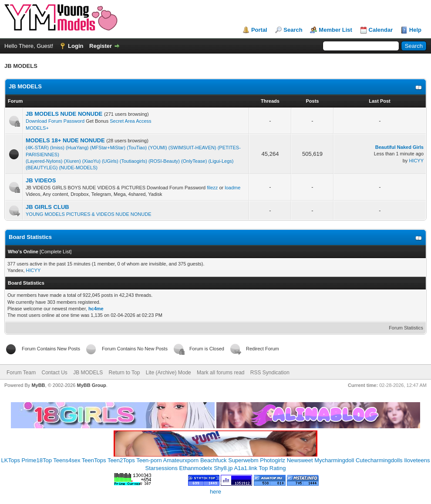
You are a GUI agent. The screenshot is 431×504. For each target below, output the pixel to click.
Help (415, 30)
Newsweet (300, 460)
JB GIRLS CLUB (47, 207)
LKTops (11, 460)
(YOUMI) (157, 148)
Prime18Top (37, 460)
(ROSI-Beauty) (164, 161)
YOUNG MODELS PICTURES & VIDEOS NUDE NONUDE (89, 214)
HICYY (416, 161)
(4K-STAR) (37, 148)
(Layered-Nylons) (44, 161)
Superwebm (243, 460)
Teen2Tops (121, 460)
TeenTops (94, 460)
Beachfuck (214, 460)
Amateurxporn (181, 460)
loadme (232, 188)
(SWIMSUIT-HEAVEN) (192, 148)
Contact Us (54, 373)
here (215, 492)
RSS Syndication (270, 373)
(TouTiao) (137, 148)
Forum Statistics (406, 328)
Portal (259, 30)
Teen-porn (149, 460)
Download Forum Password (56, 121)
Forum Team (21, 373)
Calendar (381, 30)
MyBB (38, 385)
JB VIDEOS (41, 180)
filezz (212, 188)
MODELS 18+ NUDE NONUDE (65, 140)
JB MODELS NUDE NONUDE (64, 114)
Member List (335, 30)
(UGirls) (110, 161)
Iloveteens (417, 460)
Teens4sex (67, 460)
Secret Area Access (130, 121)
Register (101, 46)
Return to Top (125, 373)
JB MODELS (25, 86)
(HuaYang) (77, 148)
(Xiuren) (72, 161)
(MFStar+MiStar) (108, 148)
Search (293, 30)
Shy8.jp (223, 468)
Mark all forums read (221, 373)
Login (76, 46)
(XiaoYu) (91, 161)
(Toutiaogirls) (133, 161)
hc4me (96, 309)
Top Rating (272, 468)
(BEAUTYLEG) (42, 168)
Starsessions (162, 468)
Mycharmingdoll (334, 460)
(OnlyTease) (194, 161)
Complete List (56, 252)
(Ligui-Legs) (221, 161)
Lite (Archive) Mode (168, 373)
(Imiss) (57, 148)
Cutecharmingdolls (379, 460)
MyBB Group (91, 385)
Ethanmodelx (196, 468)
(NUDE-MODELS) (78, 168)
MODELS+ (37, 128)
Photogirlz (273, 460)
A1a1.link (245, 468)
